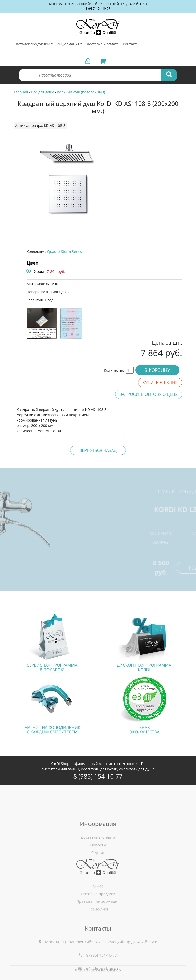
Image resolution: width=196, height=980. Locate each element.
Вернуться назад (98, 450)
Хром (39, 271)
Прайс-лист (98, 921)
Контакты (131, 44)
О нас (98, 898)
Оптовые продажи (98, 906)
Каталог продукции (33, 44)
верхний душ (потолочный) (81, 92)
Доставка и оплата (103, 44)
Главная (21, 92)
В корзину (157, 370)
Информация (68, 44)
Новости (98, 862)
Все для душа (43, 92)
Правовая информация (98, 913)
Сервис (98, 870)
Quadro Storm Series (65, 252)
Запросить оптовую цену (149, 394)
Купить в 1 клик (160, 383)
